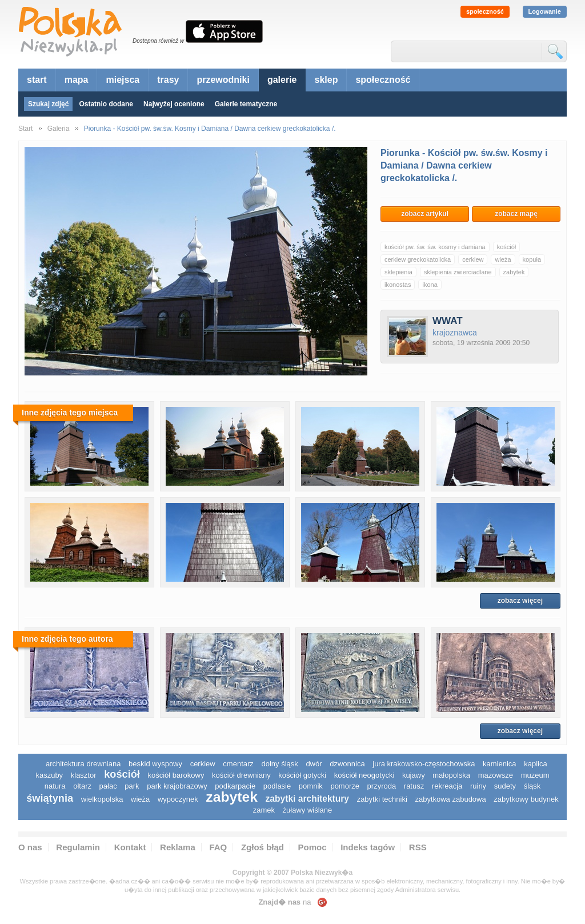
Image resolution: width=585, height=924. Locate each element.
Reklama (178, 847)
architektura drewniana (83, 764)
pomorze (345, 786)
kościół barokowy (176, 775)
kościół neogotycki (364, 775)
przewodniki (223, 80)
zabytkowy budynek (526, 799)
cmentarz (238, 764)
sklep (326, 80)
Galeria (59, 129)
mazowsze (496, 775)
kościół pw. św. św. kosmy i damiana (435, 247)
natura (55, 786)
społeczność (485, 11)
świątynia (50, 798)
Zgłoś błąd (263, 847)
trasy (168, 80)
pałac (108, 786)
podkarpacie (235, 786)
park (132, 786)
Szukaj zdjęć (48, 104)
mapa (77, 80)
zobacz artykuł (425, 214)
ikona (430, 285)
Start (25, 129)
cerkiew (473, 259)
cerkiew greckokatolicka (418, 259)
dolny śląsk (279, 764)
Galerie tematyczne (246, 104)
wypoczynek (178, 799)
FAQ (218, 847)
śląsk (532, 786)
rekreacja (447, 786)
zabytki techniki (382, 799)
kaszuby (49, 775)
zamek (264, 810)
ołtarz (82, 786)
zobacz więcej (520, 601)
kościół (507, 247)
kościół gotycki (302, 775)
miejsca (123, 80)
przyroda (382, 786)
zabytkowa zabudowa (450, 799)
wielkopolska (102, 799)
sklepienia (398, 272)
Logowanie (545, 11)
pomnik (311, 786)
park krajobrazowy (177, 786)
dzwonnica (347, 764)
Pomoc (312, 847)
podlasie (277, 786)
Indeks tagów (368, 847)
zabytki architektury (307, 799)
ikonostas (398, 285)
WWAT (448, 321)
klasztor (84, 775)
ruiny (478, 786)
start (37, 80)
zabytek (514, 272)
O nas (30, 847)
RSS (418, 847)
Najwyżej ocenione (174, 104)
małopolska (451, 775)
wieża (503, 259)
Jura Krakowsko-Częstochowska (424, 764)
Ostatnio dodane (106, 104)
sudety (505, 786)
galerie (282, 80)
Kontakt (130, 847)
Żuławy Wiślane (308, 810)
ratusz (414, 786)
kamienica (500, 764)
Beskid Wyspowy (155, 764)
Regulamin (78, 847)
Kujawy (414, 775)
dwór (314, 764)
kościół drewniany (241, 775)
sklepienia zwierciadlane (458, 272)
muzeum (535, 775)
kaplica (535, 764)
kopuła (532, 259)
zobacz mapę (516, 214)
